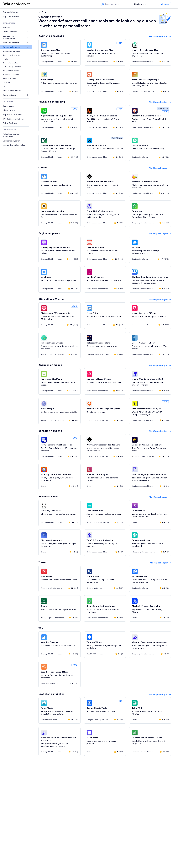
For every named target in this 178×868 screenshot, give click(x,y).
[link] (16, 12)
